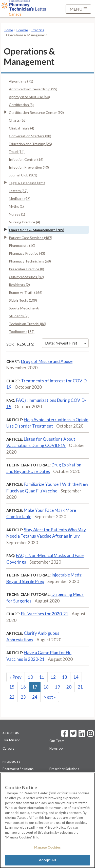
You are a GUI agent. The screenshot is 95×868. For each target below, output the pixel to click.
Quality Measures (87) (26, 277)
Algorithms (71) (21, 81)
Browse (22, 30)
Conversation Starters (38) (30, 136)
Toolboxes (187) (22, 332)
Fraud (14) (17, 152)
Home (8, 30)
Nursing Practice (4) (24, 222)
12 (53, 677)
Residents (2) (19, 285)
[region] (48, 820)
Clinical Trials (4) (22, 128)
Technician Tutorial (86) (27, 324)
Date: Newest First (66, 343)
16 (23, 687)
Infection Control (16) (26, 159)
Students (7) (19, 316)
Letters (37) (18, 191)
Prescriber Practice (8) (26, 269)
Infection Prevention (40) (29, 167)
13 (65, 677)
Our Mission (12, 740)
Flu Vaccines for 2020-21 (45, 614)
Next (50, 697)
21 (80, 687)
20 (69, 687)
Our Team (57, 741)
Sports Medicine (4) (24, 308)
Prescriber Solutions (64, 769)
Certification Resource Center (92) (36, 112)
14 (76, 677)
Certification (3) (21, 105)
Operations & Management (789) (37, 230)
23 (23, 697)
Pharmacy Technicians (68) (30, 261)
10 (30, 677)
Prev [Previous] (16, 677)
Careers (8, 748)
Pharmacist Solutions (18, 769)
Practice (38, 30)
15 (12, 687)
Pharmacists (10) (22, 245)
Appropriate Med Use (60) (29, 97)
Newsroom (58, 748)
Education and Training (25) (30, 144)
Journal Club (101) (23, 175)
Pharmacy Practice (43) (27, 253)
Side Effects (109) (23, 300)
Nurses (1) (17, 214)
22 (12, 697)
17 (35, 687)
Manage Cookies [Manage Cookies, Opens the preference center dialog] (48, 847)
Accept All (47, 860)
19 (58, 687)
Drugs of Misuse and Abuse (47, 361)
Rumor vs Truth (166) (26, 292)
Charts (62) (18, 120)
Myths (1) (16, 206)
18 (46, 687)
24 (35, 697)
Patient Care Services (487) (31, 238)
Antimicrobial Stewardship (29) (33, 89)
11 (42, 677)
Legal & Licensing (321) (27, 183)
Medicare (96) (20, 199)
